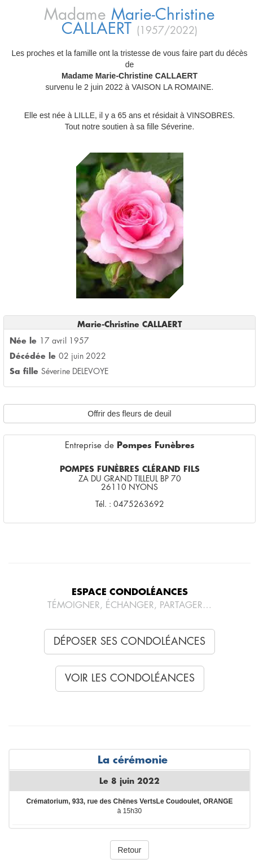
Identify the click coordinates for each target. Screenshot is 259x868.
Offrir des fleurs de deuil (129, 414)
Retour (129, 850)
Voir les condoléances (130, 678)
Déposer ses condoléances (129, 641)
